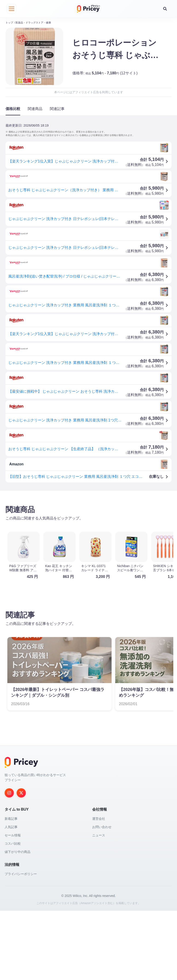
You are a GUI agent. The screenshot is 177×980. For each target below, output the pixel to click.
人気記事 (11, 824)
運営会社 (99, 816)
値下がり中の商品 (18, 849)
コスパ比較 (13, 841)
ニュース (99, 833)
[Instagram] (9, 790)
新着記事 (11, 816)
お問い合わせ (102, 824)
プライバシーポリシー (21, 871)
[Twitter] (21, 790)
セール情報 (13, 833)
